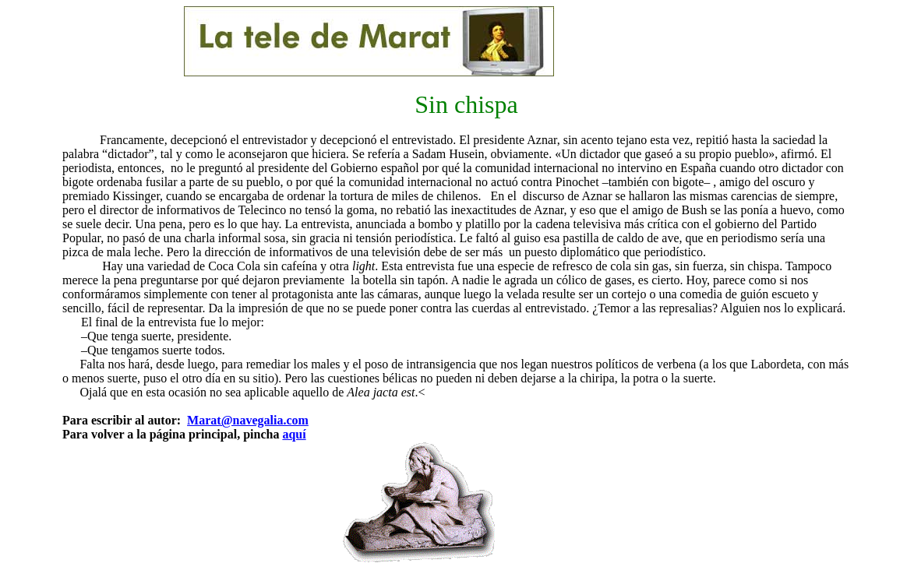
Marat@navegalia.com (248, 420)
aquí (294, 434)
